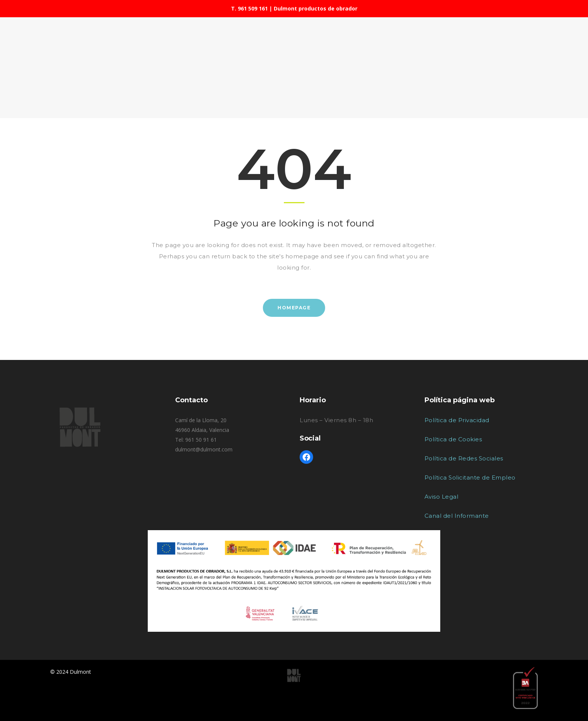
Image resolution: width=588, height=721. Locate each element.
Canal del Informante (457, 516)
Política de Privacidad (457, 420)
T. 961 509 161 (249, 8)
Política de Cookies (453, 439)
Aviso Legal (442, 497)
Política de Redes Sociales (464, 458)
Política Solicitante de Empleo (470, 477)
